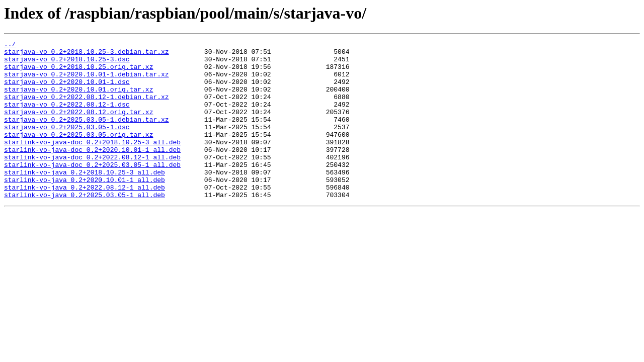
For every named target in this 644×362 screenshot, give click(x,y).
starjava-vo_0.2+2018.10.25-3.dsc (67, 63)
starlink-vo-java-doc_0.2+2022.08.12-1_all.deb (92, 181)
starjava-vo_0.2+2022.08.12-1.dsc (67, 118)
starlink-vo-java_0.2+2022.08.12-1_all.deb (85, 217)
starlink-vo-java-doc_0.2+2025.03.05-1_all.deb (92, 190)
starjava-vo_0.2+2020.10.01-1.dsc (67, 90)
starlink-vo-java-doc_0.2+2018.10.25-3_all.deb (92, 163)
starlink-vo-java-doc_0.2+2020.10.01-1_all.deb (92, 172)
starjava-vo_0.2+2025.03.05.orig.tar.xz (78, 154)
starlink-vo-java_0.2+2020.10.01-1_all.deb (85, 208)
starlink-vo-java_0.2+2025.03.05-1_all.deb (85, 226)
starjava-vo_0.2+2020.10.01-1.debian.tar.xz (87, 81)
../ (10, 45)
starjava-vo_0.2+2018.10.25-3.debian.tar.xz (87, 54)
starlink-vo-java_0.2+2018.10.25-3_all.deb (85, 199)
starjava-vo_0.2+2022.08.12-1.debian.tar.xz (87, 109)
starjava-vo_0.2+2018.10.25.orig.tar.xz (78, 72)
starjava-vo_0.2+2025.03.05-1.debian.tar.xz (87, 136)
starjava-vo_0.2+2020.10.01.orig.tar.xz (78, 100)
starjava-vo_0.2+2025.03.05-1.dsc (67, 145)
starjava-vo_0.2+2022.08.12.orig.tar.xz (78, 127)
